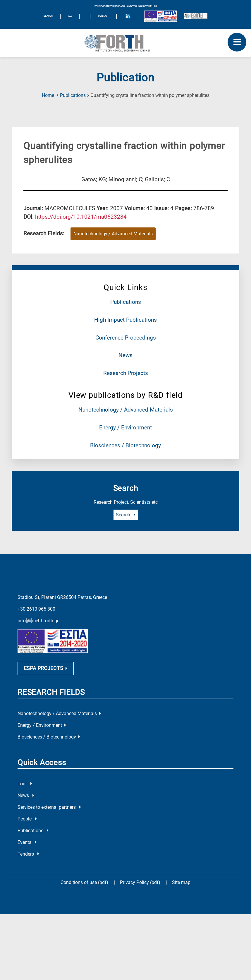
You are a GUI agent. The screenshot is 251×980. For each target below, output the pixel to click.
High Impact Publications (125, 320)
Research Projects (126, 373)
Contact (103, 16)
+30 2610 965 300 (36, 609)
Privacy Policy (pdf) (141, 882)
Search (126, 515)
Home (48, 95)
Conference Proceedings (126, 338)
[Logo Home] (125, 43)
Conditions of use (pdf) (84, 882)
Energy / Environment (125, 428)
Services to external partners (49, 807)
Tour (25, 784)
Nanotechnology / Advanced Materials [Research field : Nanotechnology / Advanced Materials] (113, 234)
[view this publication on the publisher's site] (81, 217)
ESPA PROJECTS (46, 668)
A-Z (70, 16)
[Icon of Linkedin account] (128, 16)
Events (27, 842)
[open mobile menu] (237, 42)
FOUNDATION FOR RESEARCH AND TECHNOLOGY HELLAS (126, 6)
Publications (73, 95)
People (27, 819)
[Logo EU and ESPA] (161, 16)
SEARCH (48, 16)
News (125, 355)
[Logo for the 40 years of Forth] (196, 16)
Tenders (28, 854)
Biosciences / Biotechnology (125, 445)
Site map (181, 882)
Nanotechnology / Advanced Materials (126, 410)
